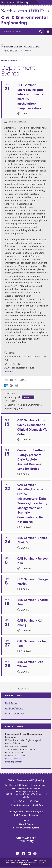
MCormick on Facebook (23, 854)
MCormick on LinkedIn (29, 854)
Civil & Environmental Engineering (24, 20)
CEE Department (32, 46)
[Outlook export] (6, 385)
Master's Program (34, 812)
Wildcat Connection (14, 714)
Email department (14, 762)
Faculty (26, 821)
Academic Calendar (14, 708)
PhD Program (20, 815)
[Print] (17, 385)
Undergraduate (16, 812)
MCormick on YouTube (35, 854)
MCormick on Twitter (17, 854)
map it (8, 372)
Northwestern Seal (26, 840)
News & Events (11, 50)
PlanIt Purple (11, 703)
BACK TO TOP (24, 689)
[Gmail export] (11, 385)
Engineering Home (13, 46)
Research (33, 815)
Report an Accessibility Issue (26, 828)
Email (37, 801)
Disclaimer (26, 864)
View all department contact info (26, 805)
